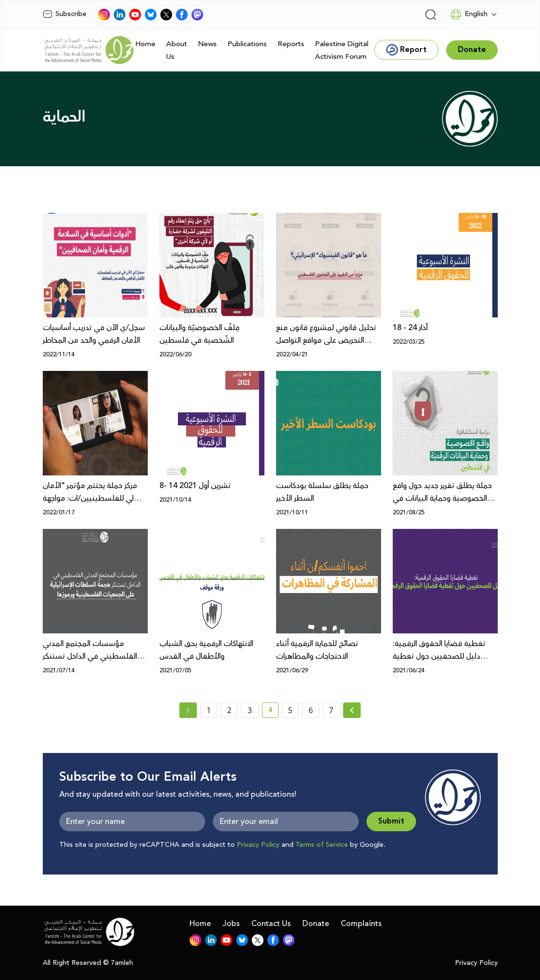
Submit (391, 821)
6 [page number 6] (311, 710)
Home (145, 44)
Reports (291, 44)
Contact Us (271, 924)
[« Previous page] (188, 710)
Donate (316, 924)
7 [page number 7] (331, 710)
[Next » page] (352, 710)
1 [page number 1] (209, 710)
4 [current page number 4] (273, 712)
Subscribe (65, 14)
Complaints (361, 924)
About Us (177, 50)
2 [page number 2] (229, 710)
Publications (247, 44)
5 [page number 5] (290, 710)
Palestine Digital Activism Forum (342, 50)
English (469, 15)
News (207, 44)
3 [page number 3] (250, 710)
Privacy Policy (258, 845)
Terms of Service (322, 845)
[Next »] (352, 710)
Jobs (231, 924)
